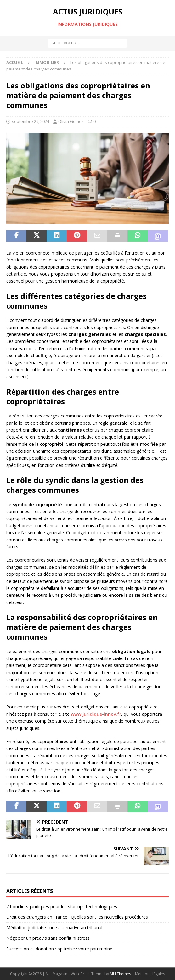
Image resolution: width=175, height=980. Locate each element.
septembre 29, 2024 (31, 121)
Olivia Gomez (71, 121)
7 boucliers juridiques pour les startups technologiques (62, 907)
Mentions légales (150, 974)
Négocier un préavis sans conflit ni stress (48, 938)
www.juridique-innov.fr (96, 714)
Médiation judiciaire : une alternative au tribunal (54, 928)
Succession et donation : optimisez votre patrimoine (59, 949)
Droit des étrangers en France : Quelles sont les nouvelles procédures (77, 917)
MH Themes (120, 974)
